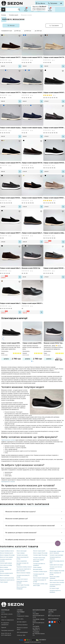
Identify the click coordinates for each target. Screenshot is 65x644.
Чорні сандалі (4, 582)
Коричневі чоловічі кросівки (22, 582)
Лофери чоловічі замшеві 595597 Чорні (54, 93)
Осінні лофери (37, 567)
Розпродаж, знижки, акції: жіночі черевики (57, 552)
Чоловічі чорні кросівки (56, 555)
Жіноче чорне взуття (39, 551)
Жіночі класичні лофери (23, 573)
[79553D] (47, 35)
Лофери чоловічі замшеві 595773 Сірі (32, 57)
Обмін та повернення (7, 620)
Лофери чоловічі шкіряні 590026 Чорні (54, 268)
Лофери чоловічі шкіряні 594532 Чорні (11, 198)
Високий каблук (38, 569)
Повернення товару (23, 616)
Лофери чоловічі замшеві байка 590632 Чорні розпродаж (11, 303)
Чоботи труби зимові (6, 563)
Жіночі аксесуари (22, 551)
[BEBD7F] (4, 35)
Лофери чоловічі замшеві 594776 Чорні (11, 163)
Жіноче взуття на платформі (21, 588)
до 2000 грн (38, 31)
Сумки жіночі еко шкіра (56, 565)
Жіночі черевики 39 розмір (55, 574)
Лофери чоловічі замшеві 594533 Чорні (54, 163)
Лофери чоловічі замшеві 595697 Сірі (32, 93)
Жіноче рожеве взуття (6, 573)
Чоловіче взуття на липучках (55, 558)
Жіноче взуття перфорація (41, 578)
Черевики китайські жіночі (24, 567)
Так (34, 9)
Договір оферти (22, 622)
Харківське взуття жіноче (7, 580)
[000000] (2, 35)
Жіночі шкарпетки (22, 561)
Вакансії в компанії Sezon (22, 629)
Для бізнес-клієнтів (7, 614)
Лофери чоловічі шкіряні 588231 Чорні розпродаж (32, 303)
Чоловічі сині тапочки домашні (56, 568)
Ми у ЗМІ (4, 617)
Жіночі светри (4, 567)
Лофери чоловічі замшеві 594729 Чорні (32, 163)
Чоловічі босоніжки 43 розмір (40, 581)
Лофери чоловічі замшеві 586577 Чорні (11, 233)
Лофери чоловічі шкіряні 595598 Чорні (54, 128)
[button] (62, 339)
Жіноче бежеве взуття (6, 553)
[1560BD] (24, 35)
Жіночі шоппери (5, 575)
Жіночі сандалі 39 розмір (40, 553)
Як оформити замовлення (5, 624)
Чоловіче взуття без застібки (6, 560)
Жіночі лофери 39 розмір (7, 555)
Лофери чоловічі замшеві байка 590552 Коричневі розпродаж (11, 268)
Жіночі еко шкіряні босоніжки (38, 561)
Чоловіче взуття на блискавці (55, 585)
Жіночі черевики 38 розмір (6, 570)
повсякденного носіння (8, 482)
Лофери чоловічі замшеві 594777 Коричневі (11, 57)
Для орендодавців (22, 632)
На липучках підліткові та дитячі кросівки (24, 570)
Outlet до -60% (21, 635)
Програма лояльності (7, 630)
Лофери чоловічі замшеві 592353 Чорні (32, 198)
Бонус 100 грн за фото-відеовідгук (6, 634)
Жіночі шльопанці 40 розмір (23, 558)
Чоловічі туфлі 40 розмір (40, 555)
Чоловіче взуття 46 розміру (39, 575)
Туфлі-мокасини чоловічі (8, 440)
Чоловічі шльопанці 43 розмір (23, 576)
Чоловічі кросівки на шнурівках (39, 564)
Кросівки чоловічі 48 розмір (22, 564)
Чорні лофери (21, 553)
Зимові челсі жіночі (22, 579)
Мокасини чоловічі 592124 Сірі (31, 268)
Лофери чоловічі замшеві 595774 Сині (11, 93)
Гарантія (4, 627)
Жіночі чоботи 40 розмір (57, 580)
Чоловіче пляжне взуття (40, 572)
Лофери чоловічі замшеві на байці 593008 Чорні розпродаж (54, 233)
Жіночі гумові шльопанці (7, 578)
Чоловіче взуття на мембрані (55, 591)
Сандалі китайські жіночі (7, 551)
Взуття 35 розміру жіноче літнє (57, 562)
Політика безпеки (22, 625)
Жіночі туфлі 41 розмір (23, 585)
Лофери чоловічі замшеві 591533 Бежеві (54, 198)
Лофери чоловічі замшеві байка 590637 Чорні (32, 233)
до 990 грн (18, 31)
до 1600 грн (28, 31)
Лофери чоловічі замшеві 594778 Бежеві (54, 57)
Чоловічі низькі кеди (39, 558)
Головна (4, 15)
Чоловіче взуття (14, 15)
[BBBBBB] (27, 35)
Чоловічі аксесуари (22, 555)
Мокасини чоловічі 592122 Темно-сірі (54, 343)
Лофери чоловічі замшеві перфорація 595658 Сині (32, 128)
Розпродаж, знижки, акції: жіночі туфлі (40, 585)
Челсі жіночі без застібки (57, 582)
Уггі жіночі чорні (54, 588)
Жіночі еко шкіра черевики (55, 577)
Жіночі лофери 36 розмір (57, 571)
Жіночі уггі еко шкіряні (6, 557)
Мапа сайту (20, 619)
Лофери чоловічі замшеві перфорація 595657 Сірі (11, 128)
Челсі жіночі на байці (6, 565)
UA (61, 3)
